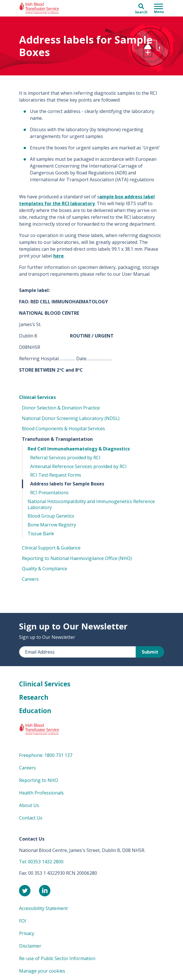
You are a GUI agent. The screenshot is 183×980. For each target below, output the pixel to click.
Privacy (27, 933)
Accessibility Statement (43, 908)
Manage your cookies (42, 971)
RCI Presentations (49, 493)
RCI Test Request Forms (56, 475)
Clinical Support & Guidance (51, 548)
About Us (29, 805)
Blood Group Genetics (51, 516)
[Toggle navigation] (159, 8)
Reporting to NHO (39, 780)
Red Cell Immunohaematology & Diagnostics (79, 449)
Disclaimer (30, 946)
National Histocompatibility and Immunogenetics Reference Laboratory (91, 504)
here (58, 256)
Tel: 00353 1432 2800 (41, 862)
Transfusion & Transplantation (57, 439)
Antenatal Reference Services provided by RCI (78, 466)
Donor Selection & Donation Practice (61, 408)
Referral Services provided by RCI (65, 458)
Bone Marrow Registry (52, 525)
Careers (30, 579)
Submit (150, 652)
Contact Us (31, 818)
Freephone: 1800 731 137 (46, 755)
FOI (23, 921)
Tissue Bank (41, 534)
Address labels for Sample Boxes (67, 484)
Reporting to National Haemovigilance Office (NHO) (77, 558)
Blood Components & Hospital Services (63, 429)
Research (34, 697)
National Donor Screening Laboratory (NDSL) (71, 418)
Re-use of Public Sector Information (57, 958)
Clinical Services (37, 397)
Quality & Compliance (45, 569)
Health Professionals (41, 793)
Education (35, 711)
